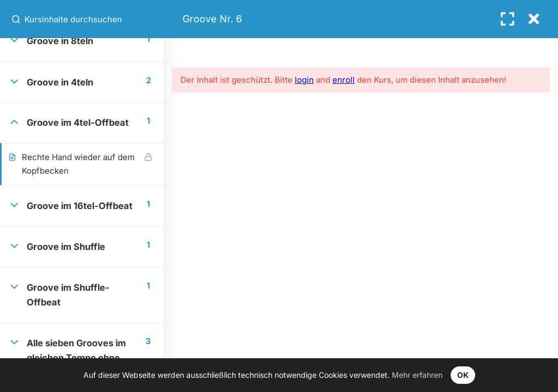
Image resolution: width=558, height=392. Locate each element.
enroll (344, 80)
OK (463, 375)
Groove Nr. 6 (212, 19)
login (304, 80)
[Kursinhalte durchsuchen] (17, 19)
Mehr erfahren (417, 375)
